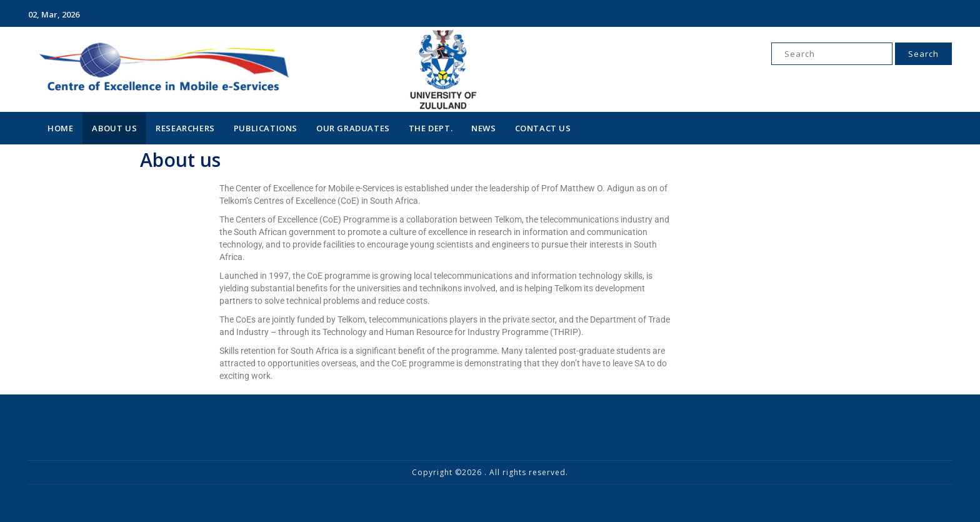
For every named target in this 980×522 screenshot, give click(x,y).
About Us (114, 128)
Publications (266, 128)
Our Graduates (353, 128)
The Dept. (431, 128)
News (483, 128)
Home (60, 128)
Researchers (185, 128)
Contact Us (543, 128)
